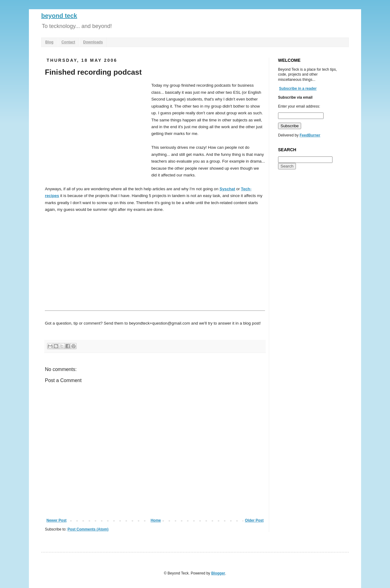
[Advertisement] (97, 128)
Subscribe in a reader (298, 89)
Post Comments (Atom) (88, 529)
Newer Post (56, 520)
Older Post (254, 520)
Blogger (218, 573)
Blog (49, 42)
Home (156, 520)
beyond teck (59, 16)
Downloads (93, 42)
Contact (68, 42)
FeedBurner (310, 135)
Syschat (227, 189)
